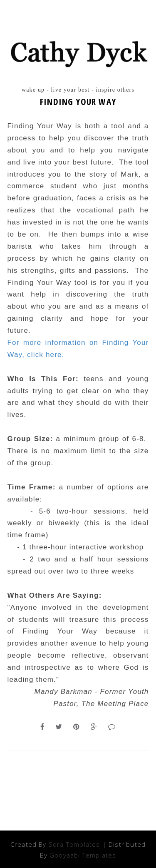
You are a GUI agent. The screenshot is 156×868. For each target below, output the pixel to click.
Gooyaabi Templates (83, 855)
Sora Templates (74, 844)
